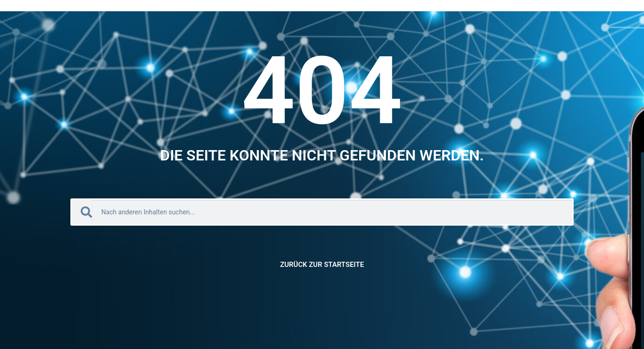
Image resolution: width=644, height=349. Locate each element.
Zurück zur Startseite (322, 265)
